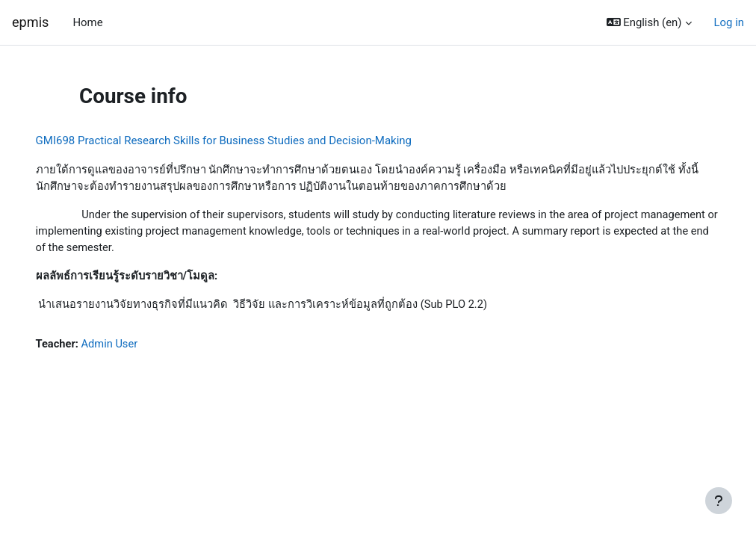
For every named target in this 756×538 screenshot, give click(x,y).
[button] (649, 22)
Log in (729, 22)
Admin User (132, 347)
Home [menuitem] (87, 22)
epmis (30, 22)
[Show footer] (719, 501)
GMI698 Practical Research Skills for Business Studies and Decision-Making (245, 140)
